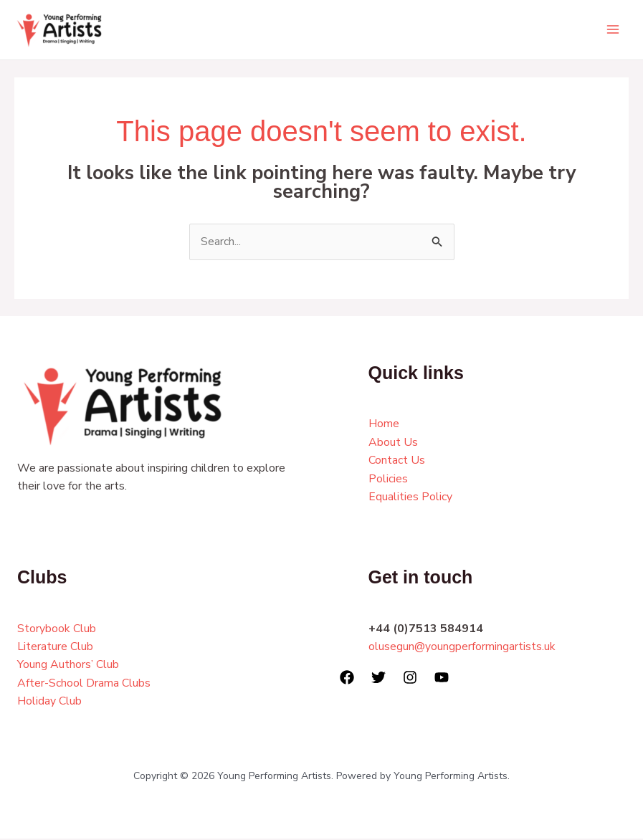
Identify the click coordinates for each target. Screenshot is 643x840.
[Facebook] (347, 678)
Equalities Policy (410, 498)
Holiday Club (49, 702)
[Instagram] (410, 678)
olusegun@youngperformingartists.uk (462, 647)
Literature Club (55, 647)
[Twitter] (378, 678)
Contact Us (397, 462)
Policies (388, 479)
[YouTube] (442, 678)
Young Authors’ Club (68, 666)
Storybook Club (57, 629)
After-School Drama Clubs (84, 684)
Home (384, 425)
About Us (393, 443)
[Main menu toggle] (613, 30)
